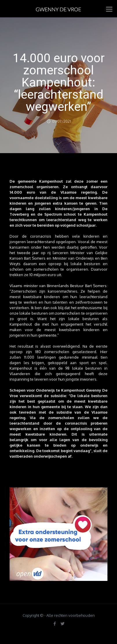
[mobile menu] (109, 9)
